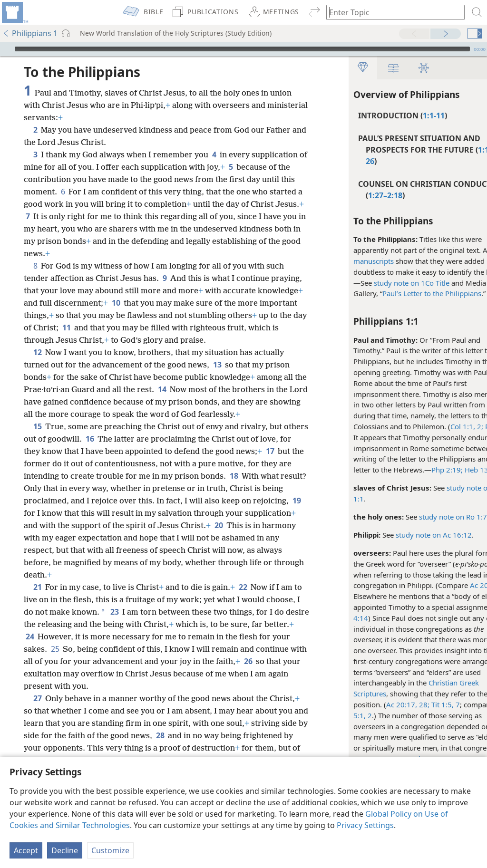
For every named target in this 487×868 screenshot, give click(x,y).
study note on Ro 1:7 (425, 517)
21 (37, 587)
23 (150, 612)
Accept (26, 850)
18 (279, 476)
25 (122, 649)
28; (395, 704)
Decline (65, 850)
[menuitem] (14, 12)
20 (30, 538)
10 (163, 303)
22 (243, 587)
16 (116, 439)
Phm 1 (467, 426)
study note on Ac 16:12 (406, 535)
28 (243, 735)
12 (37, 352)
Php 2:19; (419, 470)
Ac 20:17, (374, 704)
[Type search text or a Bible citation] (391, 12)
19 (79, 513)
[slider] (242, 49)
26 (79, 674)
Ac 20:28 (456, 585)
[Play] (6, 49)
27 (37, 698)
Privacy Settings (365, 825)
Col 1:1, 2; (439, 426)
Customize (110, 850)
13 (217, 365)
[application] (243, 49)
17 (30, 463)
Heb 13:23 (453, 470)
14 (176, 389)
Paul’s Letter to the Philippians (404, 293)
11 (147, 328)
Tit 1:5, (414, 704)
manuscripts (346, 261)
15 (37, 426)
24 (95, 637)
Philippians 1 (30, 33)
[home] (14, 12)
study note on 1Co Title (384, 283)
